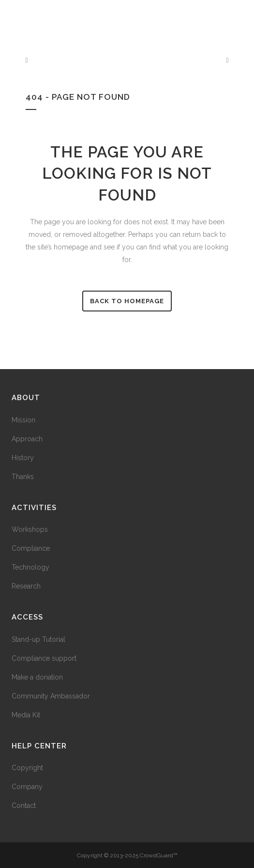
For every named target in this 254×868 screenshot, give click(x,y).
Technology (30, 567)
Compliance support (44, 658)
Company (27, 787)
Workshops (30, 529)
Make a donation (37, 677)
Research (26, 586)
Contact (24, 806)
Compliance (31, 548)
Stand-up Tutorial (38, 639)
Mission (23, 420)
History (23, 458)
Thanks (23, 477)
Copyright (27, 768)
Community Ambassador (51, 696)
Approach (27, 439)
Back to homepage (127, 301)
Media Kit (26, 715)
